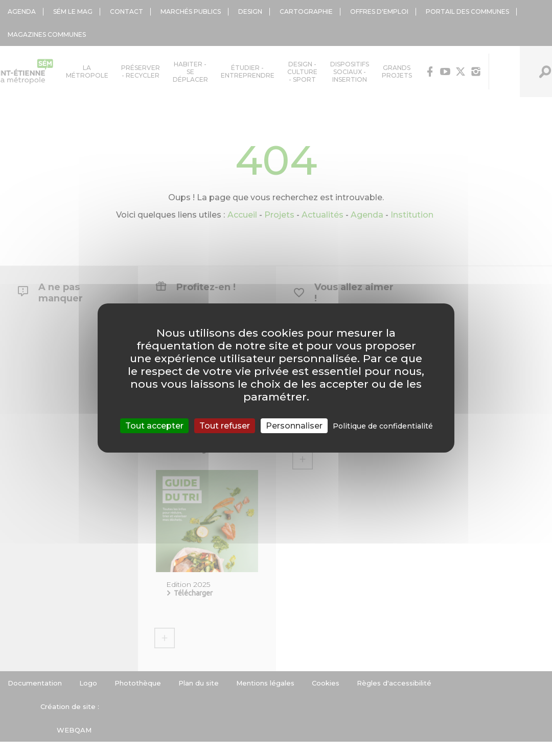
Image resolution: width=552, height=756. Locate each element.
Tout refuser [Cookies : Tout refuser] (225, 426)
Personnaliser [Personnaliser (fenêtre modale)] (294, 426)
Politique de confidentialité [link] (383, 426)
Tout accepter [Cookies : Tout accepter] (154, 426)
